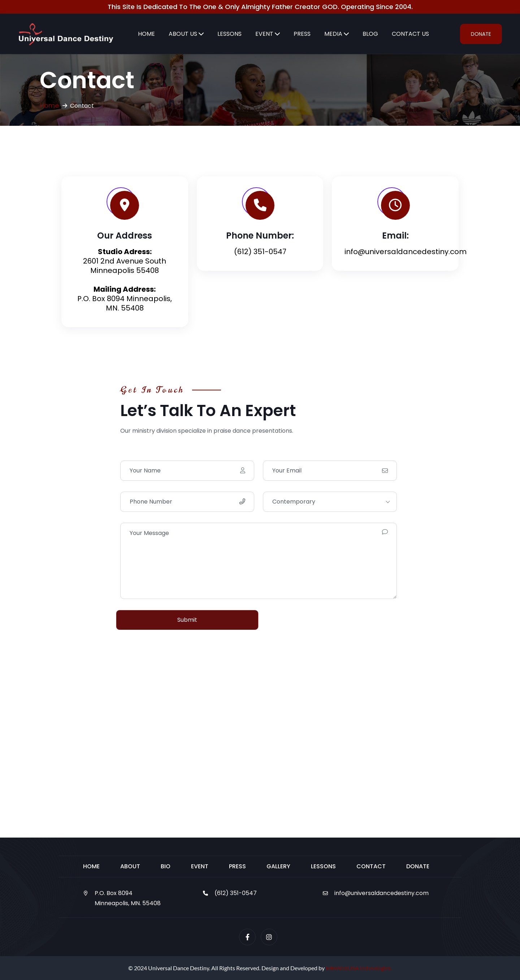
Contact (371, 866)
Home (146, 34)
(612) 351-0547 (260, 252)
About (130, 866)
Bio (166, 866)
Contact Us (410, 34)
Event (264, 34)
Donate (481, 34)
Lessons (229, 34)
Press (302, 34)
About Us (183, 34)
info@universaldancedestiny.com (382, 893)
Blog (370, 34)
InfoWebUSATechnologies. (359, 968)
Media (333, 34)
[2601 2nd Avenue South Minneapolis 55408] (260, 747)
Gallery (278, 866)
